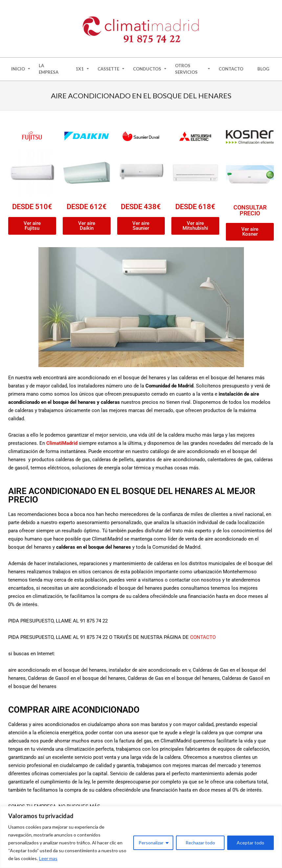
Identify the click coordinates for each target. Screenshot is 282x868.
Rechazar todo (200, 843)
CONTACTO (203, 637)
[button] (250, 232)
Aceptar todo (250, 843)
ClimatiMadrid (62, 443)
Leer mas (48, 858)
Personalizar (151, 843)
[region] (141, 837)
